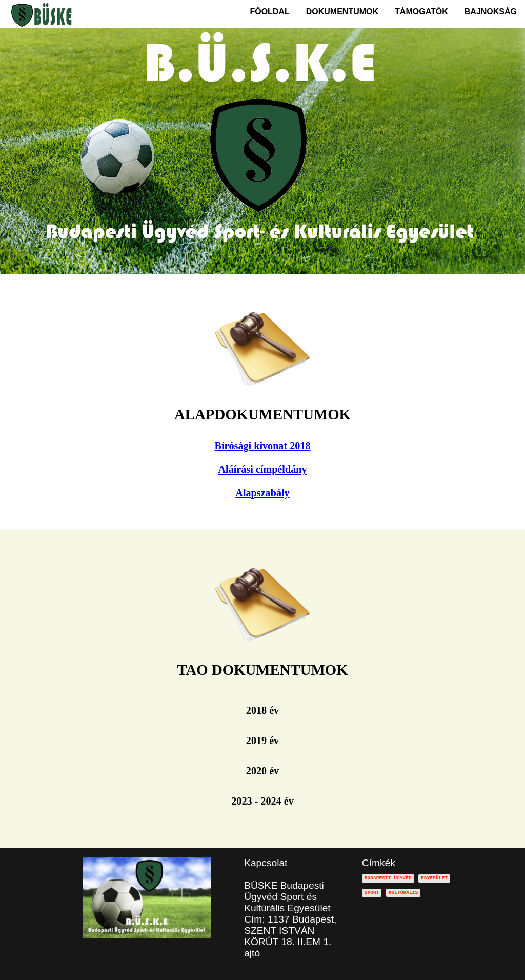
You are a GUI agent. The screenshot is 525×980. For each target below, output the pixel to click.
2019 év (262, 741)
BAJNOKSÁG (491, 12)
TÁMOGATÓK (421, 12)
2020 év (262, 771)
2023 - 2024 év (262, 801)
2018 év (262, 710)
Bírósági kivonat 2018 (262, 446)
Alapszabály (262, 493)
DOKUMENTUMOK (342, 12)
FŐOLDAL (269, 12)
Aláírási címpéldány (262, 469)
